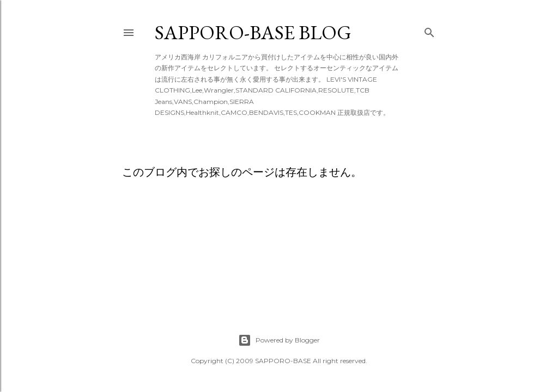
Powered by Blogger (279, 340)
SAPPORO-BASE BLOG (253, 32)
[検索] (429, 30)
